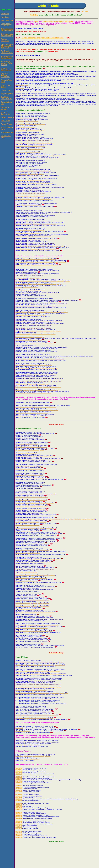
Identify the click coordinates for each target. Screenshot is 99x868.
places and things (66, 21)
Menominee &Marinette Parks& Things (6, 63)
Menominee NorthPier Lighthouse (7, 57)
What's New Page (7, 20)
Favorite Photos (6, 124)
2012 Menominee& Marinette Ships (7, 30)
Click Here (84, 11)
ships (36, 21)
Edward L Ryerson (7, 117)
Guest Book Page (7, 133)
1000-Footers (5, 121)
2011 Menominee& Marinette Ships (7, 35)
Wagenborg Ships (7, 94)
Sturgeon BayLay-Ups (6, 108)
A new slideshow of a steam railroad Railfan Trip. (43, 38)
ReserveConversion (5, 40)
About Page (5, 17)
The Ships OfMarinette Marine (7, 52)
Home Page (5, 14)
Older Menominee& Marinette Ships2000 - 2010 (7, 46)
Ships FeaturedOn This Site (6, 25)
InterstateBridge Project (6, 69)
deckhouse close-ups (51, 21)
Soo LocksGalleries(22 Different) (5, 75)
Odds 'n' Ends (6, 90)
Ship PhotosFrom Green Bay (7, 98)
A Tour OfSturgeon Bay (6, 113)
